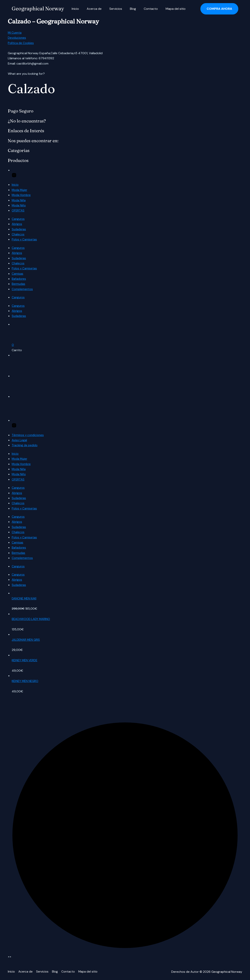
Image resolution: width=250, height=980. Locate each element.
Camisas (18, 274)
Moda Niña (19, 200)
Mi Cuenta (15, 33)
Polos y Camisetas (25, 239)
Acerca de (92, 9)
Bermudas (19, 284)
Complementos (23, 289)
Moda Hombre (22, 195)
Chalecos (18, 234)
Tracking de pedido (25, 445)
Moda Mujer (20, 190)
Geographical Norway (38, 9)
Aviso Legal (20, 440)
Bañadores (19, 279)
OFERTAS (18, 210)
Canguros (19, 219)
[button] (219, 9)
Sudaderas (19, 229)
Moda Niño (19, 205)
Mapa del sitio (167, 9)
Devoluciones (17, 38)
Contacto (144, 9)
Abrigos (17, 224)
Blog (127, 9)
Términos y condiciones (29, 435)
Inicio (75, 9)
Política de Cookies (21, 43)
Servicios (112, 9)
